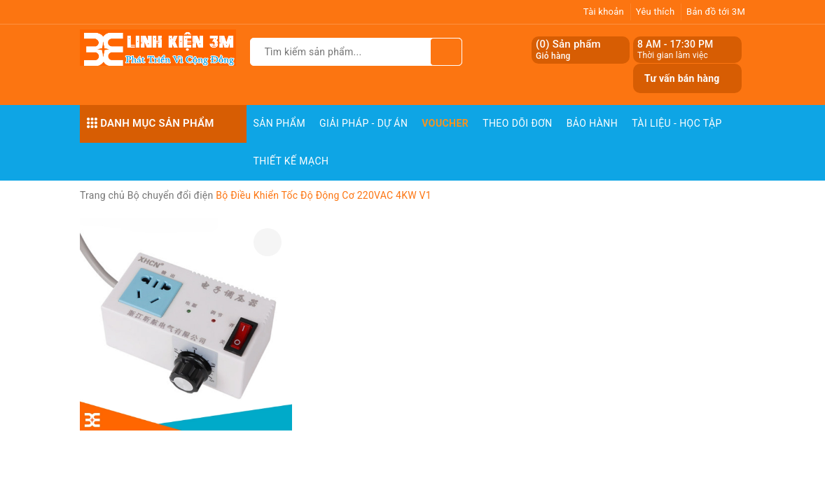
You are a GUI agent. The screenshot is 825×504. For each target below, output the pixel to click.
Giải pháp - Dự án (363, 123)
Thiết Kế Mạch (291, 161)
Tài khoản (604, 12)
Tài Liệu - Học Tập (677, 123)
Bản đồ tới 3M (716, 12)
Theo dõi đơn (518, 123)
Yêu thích (656, 12)
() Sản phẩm (568, 50)
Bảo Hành (592, 123)
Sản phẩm (280, 123)
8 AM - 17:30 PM (675, 44)
